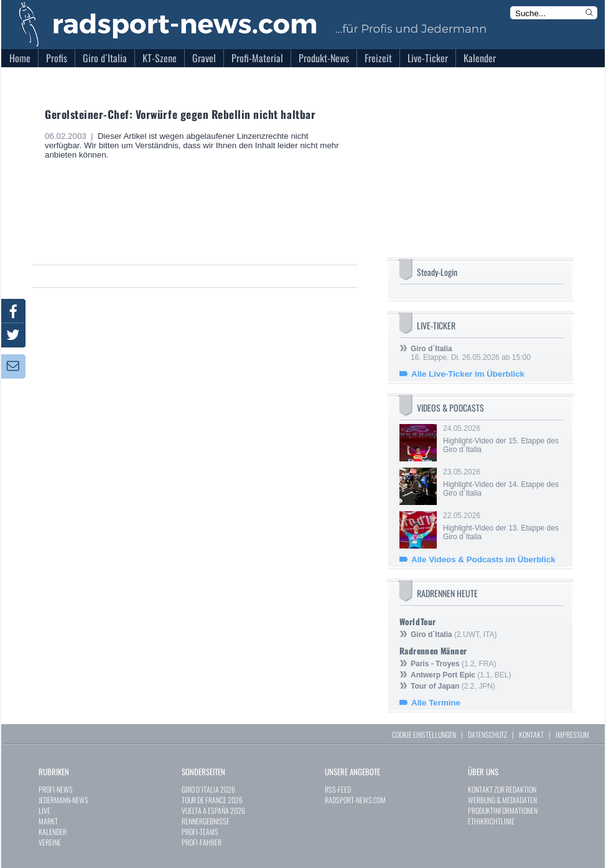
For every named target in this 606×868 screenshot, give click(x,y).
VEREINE (50, 842)
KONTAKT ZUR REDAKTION (502, 789)
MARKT (48, 821)
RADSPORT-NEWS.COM (355, 800)
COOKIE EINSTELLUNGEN (424, 734)
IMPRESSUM (572, 734)
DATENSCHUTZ (487, 734)
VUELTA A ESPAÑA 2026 (213, 810)
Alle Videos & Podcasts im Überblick (483, 559)
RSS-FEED (338, 789)
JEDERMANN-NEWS (63, 800)
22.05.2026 (502, 526)
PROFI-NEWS (56, 789)
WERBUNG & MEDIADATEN (502, 800)
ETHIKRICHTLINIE (491, 821)
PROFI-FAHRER (202, 842)
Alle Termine (436, 703)
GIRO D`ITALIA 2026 (208, 789)
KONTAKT (531, 734)
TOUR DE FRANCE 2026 (212, 800)
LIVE (44, 810)
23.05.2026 (502, 483)
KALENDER (53, 832)
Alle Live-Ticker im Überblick (468, 374)
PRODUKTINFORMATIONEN (503, 810)
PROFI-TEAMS (200, 832)
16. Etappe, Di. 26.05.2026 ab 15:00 (471, 353)
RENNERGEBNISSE (206, 821)
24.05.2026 (502, 439)
